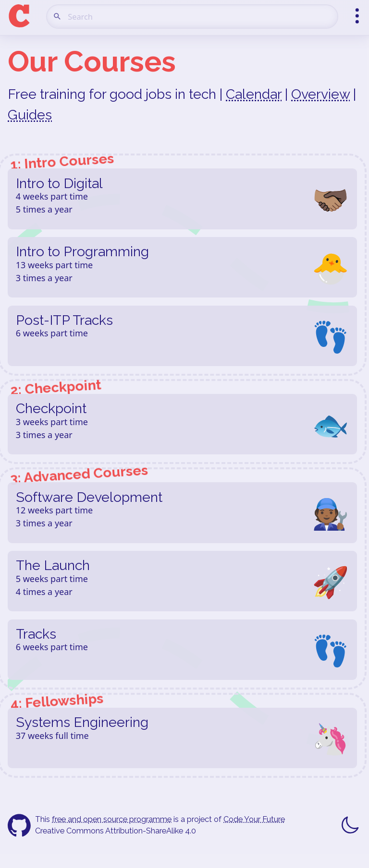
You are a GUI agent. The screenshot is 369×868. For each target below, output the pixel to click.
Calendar (254, 94)
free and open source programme (112, 819)
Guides (30, 115)
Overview (320, 94)
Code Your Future (254, 819)
